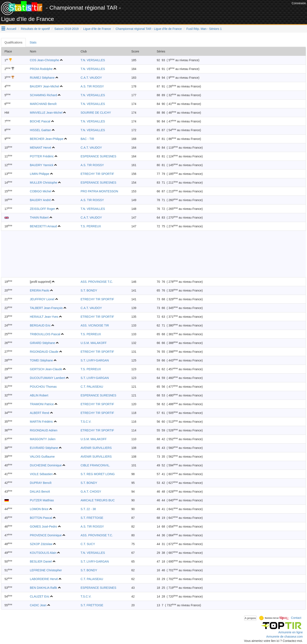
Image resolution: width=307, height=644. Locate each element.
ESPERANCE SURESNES (98, 156)
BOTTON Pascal (41, 518)
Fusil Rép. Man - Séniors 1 (204, 29)
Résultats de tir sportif (35, 29)
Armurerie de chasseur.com (285, 637)
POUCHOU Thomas (43, 387)
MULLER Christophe (43, 183)
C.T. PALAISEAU (92, 387)
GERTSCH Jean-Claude (46, 369)
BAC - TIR (87, 139)
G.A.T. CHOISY (91, 492)
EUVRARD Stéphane (44, 448)
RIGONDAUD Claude (44, 352)
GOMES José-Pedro (43, 527)
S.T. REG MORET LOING (98, 474)
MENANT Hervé (41, 148)
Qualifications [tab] (13, 42)
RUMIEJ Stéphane (42, 78)
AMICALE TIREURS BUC (98, 500)
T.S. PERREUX (91, 226)
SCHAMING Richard (43, 95)
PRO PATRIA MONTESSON (99, 191)
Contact (296, 618)
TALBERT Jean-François (46, 308)
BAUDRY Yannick (42, 165)
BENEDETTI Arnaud (43, 226)
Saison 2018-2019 (67, 29)
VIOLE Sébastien (41, 474)
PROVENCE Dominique (46, 535)
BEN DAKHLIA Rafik (43, 588)
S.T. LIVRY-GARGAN (95, 360)
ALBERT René (40, 413)
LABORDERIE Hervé (44, 579)
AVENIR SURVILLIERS (96, 448)
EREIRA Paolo (40, 290)
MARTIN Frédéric (41, 422)
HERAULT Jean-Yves (44, 317)
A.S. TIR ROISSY (92, 86)
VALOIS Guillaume (42, 457)
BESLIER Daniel (41, 561)
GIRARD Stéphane (42, 343)
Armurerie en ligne (291, 632)
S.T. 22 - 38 (88, 509)
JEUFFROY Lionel (42, 299)
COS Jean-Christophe (44, 60)
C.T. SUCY (88, 544)
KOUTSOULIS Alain (43, 553)
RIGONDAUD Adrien (44, 430)
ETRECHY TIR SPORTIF (97, 174)
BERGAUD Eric (40, 325)
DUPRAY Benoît (41, 483)
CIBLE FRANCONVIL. (95, 465)
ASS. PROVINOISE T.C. (97, 282)
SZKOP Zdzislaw (41, 544)
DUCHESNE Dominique (46, 465)
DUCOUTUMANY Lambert (47, 378)
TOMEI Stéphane (41, 360)
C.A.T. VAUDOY (91, 78)
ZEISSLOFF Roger (42, 209)
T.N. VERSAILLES (93, 60)
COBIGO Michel (41, 191)
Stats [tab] (33, 42)
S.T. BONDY (89, 290)
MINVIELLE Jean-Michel (46, 113)
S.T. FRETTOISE (92, 518)
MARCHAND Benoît (43, 104)
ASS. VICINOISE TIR (95, 325)
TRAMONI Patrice (42, 404)
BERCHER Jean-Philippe (47, 139)
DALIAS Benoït (40, 492)
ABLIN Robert (39, 395)
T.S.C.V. (86, 422)
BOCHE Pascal (40, 121)
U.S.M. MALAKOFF (94, 343)
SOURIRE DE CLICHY (96, 113)
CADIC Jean (38, 605)
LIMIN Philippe (40, 174)
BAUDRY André (40, 200)
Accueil (11, 29)
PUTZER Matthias (42, 500)
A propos (250, 618)
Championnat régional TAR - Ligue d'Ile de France (149, 29)
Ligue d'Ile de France (97, 29)
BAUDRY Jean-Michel (44, 86)
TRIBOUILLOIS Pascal (45, 334)
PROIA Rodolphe (41, 69)
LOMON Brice (39, 509)
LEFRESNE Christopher (46, 570)
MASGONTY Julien (43, 439)
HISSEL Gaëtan (40, 130)
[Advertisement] (213, 11)
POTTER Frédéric (42, 156)
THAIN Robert (39, 218)
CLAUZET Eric (40, 596)
